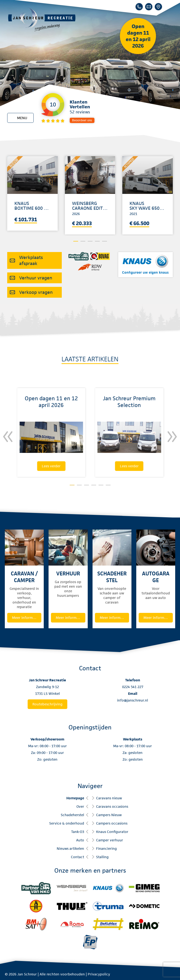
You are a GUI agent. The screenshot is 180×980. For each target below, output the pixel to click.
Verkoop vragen (36, 292)
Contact (78, 857)
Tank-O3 (78, 832)
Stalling (102, 857)
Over (80, 806)
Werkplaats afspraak (31, 260)
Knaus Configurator (112, 832)
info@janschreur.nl (133, 700)
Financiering (106, 848)
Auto (80, 840)
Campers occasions (112, 823)
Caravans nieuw (109, 798)
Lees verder (51, 466)
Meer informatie (25, 618)
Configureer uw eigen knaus (145, 272)
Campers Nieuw (109, 815)
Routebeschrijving (47, 704)
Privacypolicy (99, 974)
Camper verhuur (110, 840)
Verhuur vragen (36, 278)
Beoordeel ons (82, 120)
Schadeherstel (72, 815)
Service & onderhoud (67, 823)
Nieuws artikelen (70, 848)
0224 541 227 (133, 687)
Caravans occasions (112, 806)
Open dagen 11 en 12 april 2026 (138, 36)
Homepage (75, 798)
